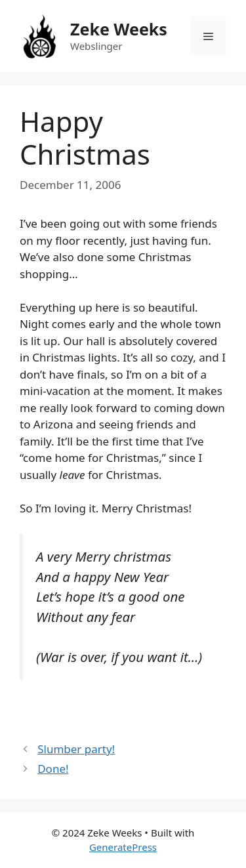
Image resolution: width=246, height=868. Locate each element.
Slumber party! (76, 749)
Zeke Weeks (119, 29)
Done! (53, 769)
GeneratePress (123, 847)
